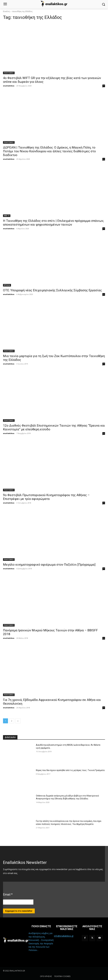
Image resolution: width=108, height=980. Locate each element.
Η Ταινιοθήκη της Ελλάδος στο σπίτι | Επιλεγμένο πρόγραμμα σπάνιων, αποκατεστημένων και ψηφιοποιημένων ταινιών (53, 223)
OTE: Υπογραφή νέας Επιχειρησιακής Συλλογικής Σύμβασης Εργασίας (52, 290)
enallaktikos (9, 86)
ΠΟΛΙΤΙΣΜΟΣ (9, 73)
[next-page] (18, 721)
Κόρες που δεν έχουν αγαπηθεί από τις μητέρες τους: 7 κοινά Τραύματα (70, 770)
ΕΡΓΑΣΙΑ (7, 285)
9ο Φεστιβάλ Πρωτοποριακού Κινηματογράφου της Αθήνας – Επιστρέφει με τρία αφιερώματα (46, 497)
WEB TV (7, 216)
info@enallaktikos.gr (64, 936)
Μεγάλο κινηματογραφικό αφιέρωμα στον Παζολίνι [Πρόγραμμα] (49, 565)
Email (8, 895)
